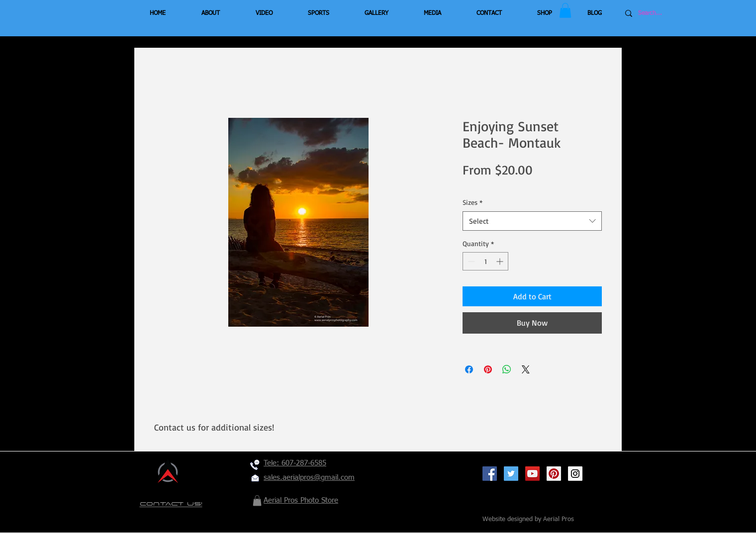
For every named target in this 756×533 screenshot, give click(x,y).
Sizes (472, 202)
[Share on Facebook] (469, 369)
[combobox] (532, 221)
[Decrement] (470, 261)
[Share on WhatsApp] (507, 369)
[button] (565, 10)
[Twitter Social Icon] (511, 474)
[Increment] (501, 261)
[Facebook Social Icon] (490, 474)
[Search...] (668, 13)
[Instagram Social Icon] (575, 474)
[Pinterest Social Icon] (554, 474)
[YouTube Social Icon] (532, 474)
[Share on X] (526, 369)
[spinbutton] (485, 261)
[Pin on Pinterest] (488, 369)
